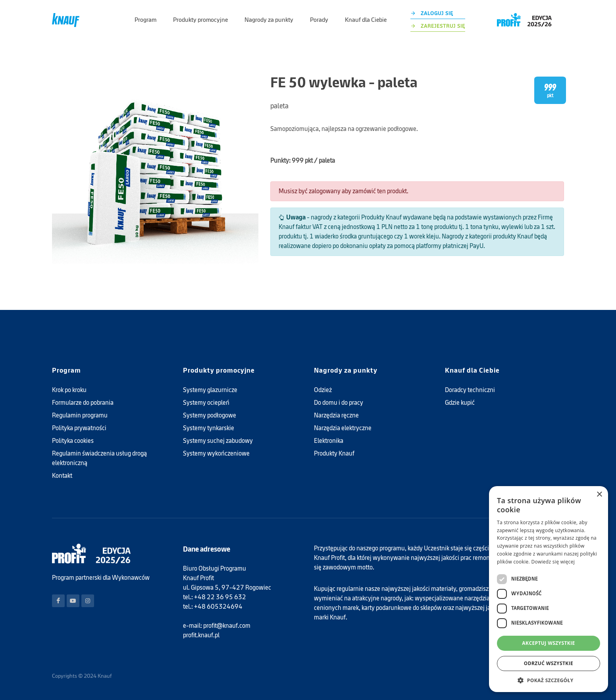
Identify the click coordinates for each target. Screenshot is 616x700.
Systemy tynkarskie (209, 428)
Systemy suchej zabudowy (218, 441)
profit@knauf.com (227, 626)
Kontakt (62, 476)
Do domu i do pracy (339, 403)
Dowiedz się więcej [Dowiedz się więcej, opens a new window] (553, 562)
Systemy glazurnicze (210, 390)
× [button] (599, 495)
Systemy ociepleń (206, 403)
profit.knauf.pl (201, 635)
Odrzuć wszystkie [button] (549, 663)
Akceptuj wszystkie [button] (548, 643)
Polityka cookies (73, 441)
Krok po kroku (69, 390)
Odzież (323, 390)
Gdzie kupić (460, 403)
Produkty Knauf (334, 453)
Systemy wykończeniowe (216, 453)
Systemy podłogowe (210, 415)
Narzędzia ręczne (336, 415)
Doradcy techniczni (470, 390)
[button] (549, 680)
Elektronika (329, 441)
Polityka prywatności (79, 428)
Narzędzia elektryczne (343, 428)
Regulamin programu (80, 415)
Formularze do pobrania (83, 403)
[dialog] (549, 589)
